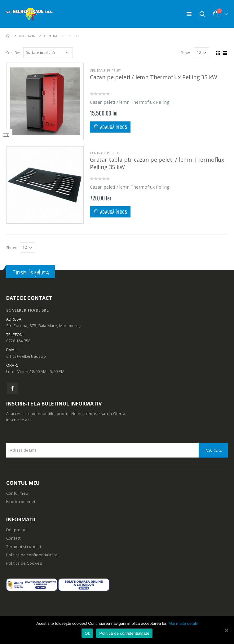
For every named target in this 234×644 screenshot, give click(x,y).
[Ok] (226, 630)
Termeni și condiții (24, 547)
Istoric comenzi (21, 502)
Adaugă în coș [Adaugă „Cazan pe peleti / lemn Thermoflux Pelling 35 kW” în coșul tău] (114, 127)
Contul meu (17, 494)
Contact (13, 539)
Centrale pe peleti (106, 71)
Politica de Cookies (24, 564)
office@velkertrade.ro (27, 356)
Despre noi (17, 530)
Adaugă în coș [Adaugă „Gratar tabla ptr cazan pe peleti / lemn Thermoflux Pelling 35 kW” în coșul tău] (114, 212)
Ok (87, 633)
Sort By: (13, 53)
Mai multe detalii (183, 623)
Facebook (13, 389)
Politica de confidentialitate (32, 555)
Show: (186, 53)
